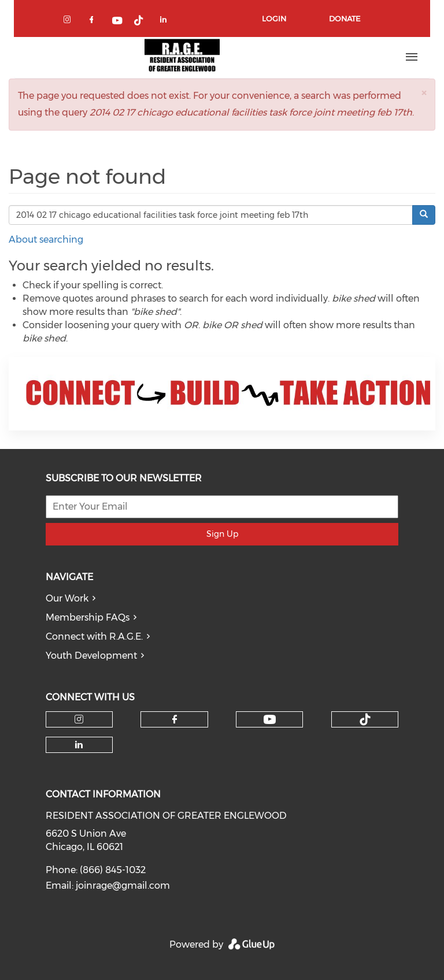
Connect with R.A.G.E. (94, 636)
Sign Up (222, 534)
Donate (345, 18)
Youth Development (91, 656)
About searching (46, 240)
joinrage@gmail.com (123, 886)
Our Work (67, 598)
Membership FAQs (88, 617)
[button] (424, 93)
